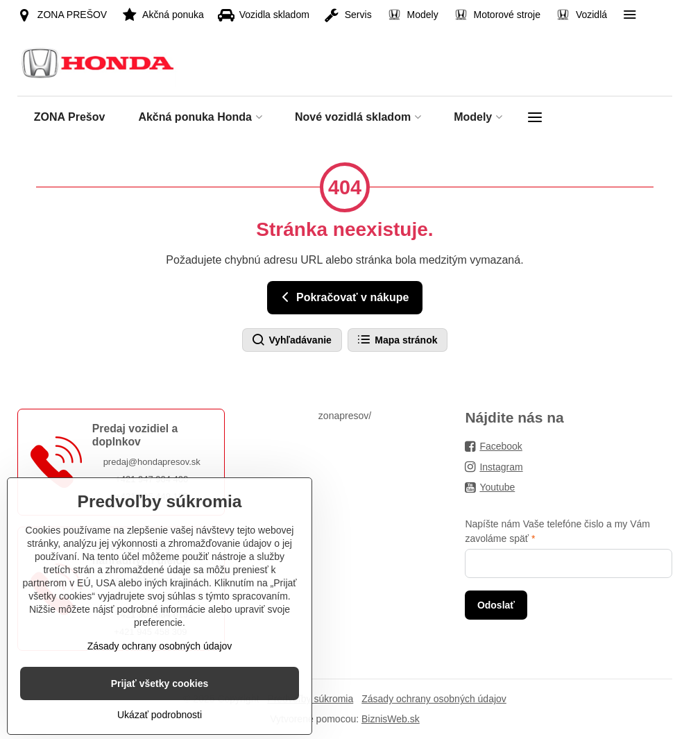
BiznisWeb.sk (391, 719)
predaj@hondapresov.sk (152, 462)
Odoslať (496, 605)
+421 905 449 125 (152, 496)
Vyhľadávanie (291, 340)
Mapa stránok (397, 340)
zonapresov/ (345, 416)
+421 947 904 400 (152, 479)
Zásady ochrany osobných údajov (434, 699)
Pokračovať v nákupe (343, 297)
